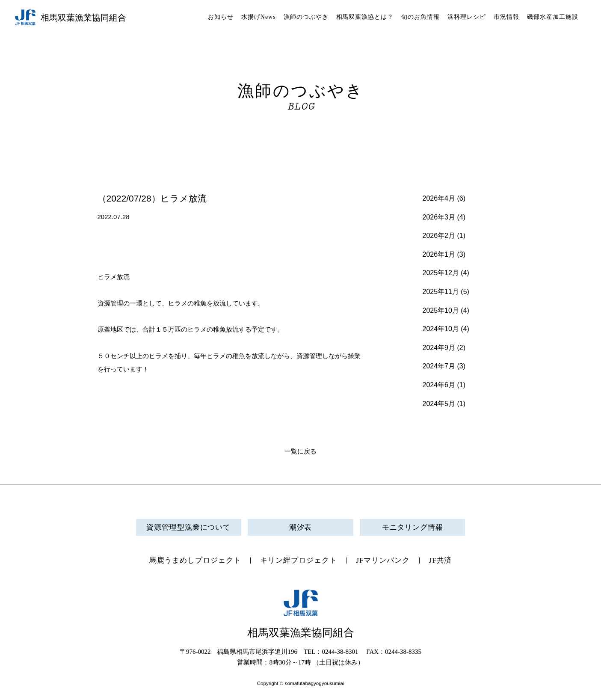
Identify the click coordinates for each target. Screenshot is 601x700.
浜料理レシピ (467, 17)
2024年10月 (441, 329)
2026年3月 (439, 217)
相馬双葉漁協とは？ (365, 17)
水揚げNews (259, 17)
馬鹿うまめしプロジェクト (195, 560)
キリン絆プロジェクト (298, 560)
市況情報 (506, 17)
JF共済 (441, 560)
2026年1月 (439, 254)
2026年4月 (439, 198)
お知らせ (221, 17)
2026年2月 (439, 236)
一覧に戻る (300, 451)
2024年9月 (439, 348)
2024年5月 (439, 404)
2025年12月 (441, 273)
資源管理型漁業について (188, 527)
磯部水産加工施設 (553, 17)
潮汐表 (301, 527)
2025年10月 (441, 310)
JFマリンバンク (383, 560)
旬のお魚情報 (420, 17)
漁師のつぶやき (306, 17)
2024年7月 (439, 366)
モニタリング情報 (413, 527)
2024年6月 (439, 385)
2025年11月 (441, 292)
